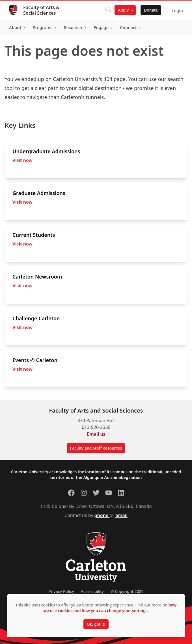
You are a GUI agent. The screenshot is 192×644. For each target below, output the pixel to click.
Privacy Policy (61, 591)
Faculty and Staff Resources (96, 448)
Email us (96, 434)
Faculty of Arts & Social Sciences (41, 10)
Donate (151, 10)
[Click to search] (108, 10)
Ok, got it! (96, 624)
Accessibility (92, 591)
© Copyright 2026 (127, 591)
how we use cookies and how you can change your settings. (110, 608)
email (121, 515)
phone (102, 515)
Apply (123, 10)
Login (177, 10)
